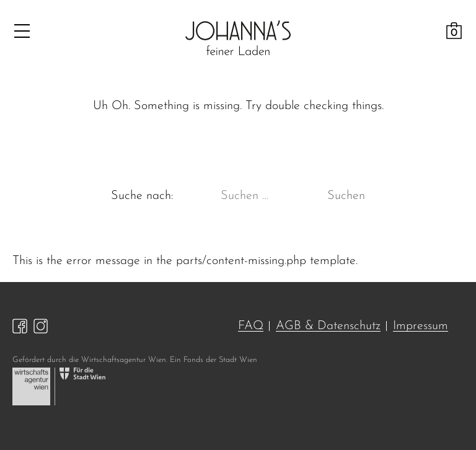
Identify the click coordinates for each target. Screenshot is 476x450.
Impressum (421, 326)
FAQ (251, 326)
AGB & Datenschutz (328, 326)
